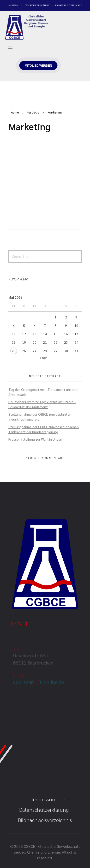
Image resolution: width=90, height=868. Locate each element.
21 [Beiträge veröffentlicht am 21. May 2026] (45, 342)
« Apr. (44, 357)
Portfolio (33, 112)
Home (15, 112)
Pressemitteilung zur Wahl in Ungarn (36, 439)
